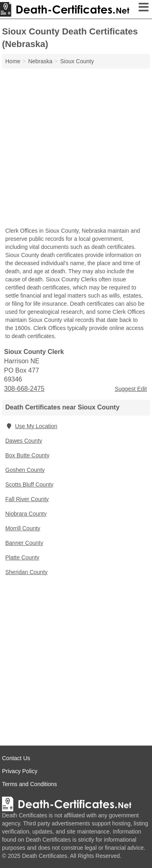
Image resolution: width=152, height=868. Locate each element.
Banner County (24, 543)
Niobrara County (26, 514)
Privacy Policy (20, 771)
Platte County (22, 557)
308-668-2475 (24, 389)
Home (13, 61)
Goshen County (25, 470)
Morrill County (23, 528)
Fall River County (27, 499)
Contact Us (16, 758)
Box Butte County (27, 455)
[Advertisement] (76, 149)
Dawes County (24, 441)
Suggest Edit (131, 389)
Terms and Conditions (29, 784)
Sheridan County (26, 572)
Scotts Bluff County (29, 484)
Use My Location (31, 426)
